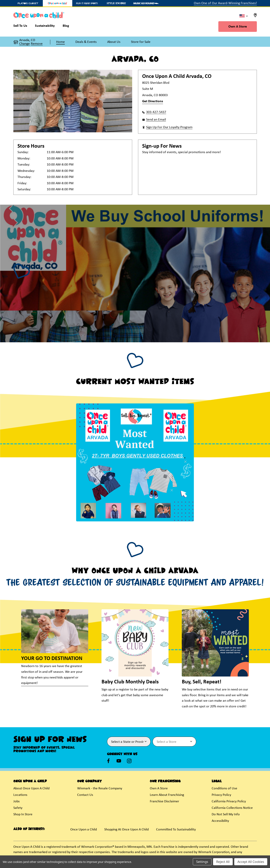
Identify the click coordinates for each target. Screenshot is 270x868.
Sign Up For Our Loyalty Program (169, 127)
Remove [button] (37, 44)
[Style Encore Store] (116, 3)
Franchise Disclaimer (164, 801)
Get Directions (153, 101)
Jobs (16, 801)
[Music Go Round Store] (146, 3)
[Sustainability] (45, 27)
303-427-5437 (156, 112)
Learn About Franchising (167, 795)
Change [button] (25, 44)
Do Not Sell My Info (226, 814)
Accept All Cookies (251, 862)
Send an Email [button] (156, 120)
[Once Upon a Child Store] (58, 3)
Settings (202, 862)
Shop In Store (23, 814)
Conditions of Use (224, 788)
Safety (18, 808)
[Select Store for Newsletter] (174, 742)
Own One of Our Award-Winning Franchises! (225, 3)
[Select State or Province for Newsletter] (129, 742)
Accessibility (220, 821)
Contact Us (85, 795)
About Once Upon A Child (31, 788)
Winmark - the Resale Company (100, 788)
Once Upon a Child (84, 830)
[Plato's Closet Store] (28, 3)
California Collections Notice (232, 808)
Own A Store (238, 27)
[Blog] (66, 27)
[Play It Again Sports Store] (87, 3)
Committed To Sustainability (176, 830)
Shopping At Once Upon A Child (126, 830)
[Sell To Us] (22, 27)
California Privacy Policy (229, 801)
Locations (20, 795)
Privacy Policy (221, 795)
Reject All (223, 862)
